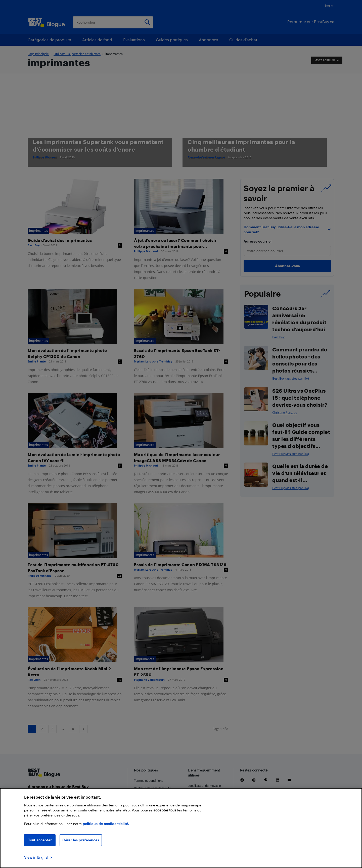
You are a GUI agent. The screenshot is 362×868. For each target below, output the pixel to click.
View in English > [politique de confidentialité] (38, 857)
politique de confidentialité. (106, 824)
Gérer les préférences (81, 840)
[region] (181, 828)
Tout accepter (40, 840)
